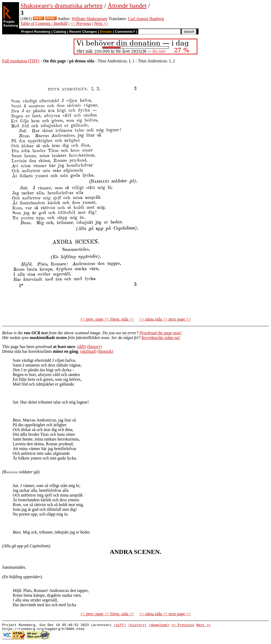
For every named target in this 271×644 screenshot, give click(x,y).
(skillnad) (88, 351)
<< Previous (81, 23)
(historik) (105, 351)
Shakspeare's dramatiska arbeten (62, 6)
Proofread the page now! (161, 333)
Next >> (101, 23)
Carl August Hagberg (146, 19)
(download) (159, 626)
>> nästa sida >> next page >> (165, 319)
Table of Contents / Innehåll (44, 23)
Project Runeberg (36, 32)
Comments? (125, 32)
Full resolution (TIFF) (21, 61)
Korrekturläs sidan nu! (161, 338)
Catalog (60, 32)
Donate (106, 32)
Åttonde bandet (127, 6)
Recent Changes (83, 32)
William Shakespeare (89, 19)
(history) (94, 347)
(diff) (82, 347)
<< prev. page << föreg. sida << (107, 319)
